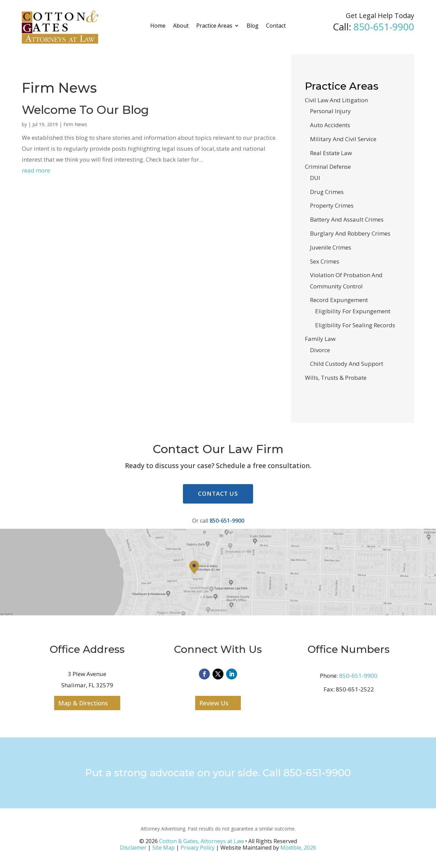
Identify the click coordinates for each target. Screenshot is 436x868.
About (181, 26)
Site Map (163, 848)
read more (36, 170)
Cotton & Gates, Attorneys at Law (201, 841)
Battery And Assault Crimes (347, 219)
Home (158, 26)
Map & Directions (83, 703)
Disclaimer (133, 848)
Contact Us (218, 493)
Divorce (320, 350)
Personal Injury (330, 111)
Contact (276, 26)
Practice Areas (214, 26)
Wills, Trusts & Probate (336, 378)
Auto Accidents (330, 125)
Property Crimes (332, 205)
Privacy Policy (198, 848)
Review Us (214, 703)
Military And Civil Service (343, 139)
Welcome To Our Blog (87, 110)
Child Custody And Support (347, 364)
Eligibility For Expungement (353, 311)
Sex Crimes (325, 261)
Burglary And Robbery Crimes (350, 233)
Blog (253, 26)
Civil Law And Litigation (336, 100)
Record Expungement (339, 300)
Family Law (320, 339)
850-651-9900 (384, 27)
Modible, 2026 (298, 848)
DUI (315, 178)
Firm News (75, 124)
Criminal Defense (328, 167)
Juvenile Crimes (331, 247)
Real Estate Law (331, 153)
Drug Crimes (327, 192)
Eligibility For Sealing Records (355, 325)
